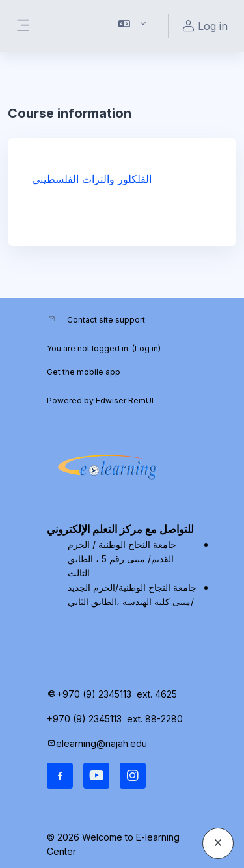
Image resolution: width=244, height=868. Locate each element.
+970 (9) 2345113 (94, 694)
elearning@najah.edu (102, 743)
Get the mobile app (84, 372)
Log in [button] (203, 26)
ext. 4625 (158, 694)
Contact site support (106, 320)
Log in (146, 348)
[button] (132, 26)
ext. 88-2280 (156, 719)
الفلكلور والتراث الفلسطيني (92, 179)
